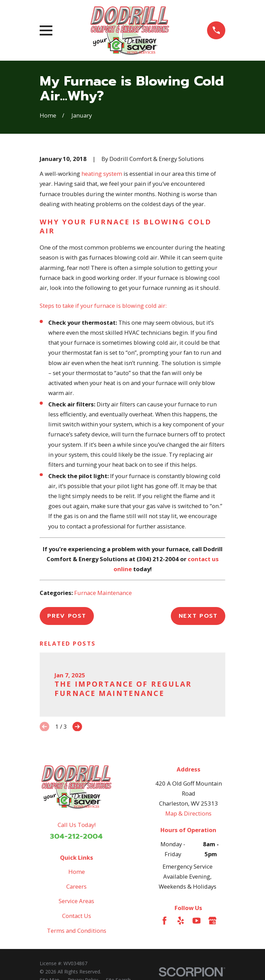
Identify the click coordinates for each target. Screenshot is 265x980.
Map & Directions (188, 813)
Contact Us (77, 916)
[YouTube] (197, 921)
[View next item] (77, 727)
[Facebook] (164, 921)
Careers (76, 886)
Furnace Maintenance (103, 593)
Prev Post (67, 616)
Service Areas (76, 901)
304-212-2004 (76, 836)
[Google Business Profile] (212, 921)
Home (77, 872)
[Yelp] (181, 921)
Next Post (198, 616)
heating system (102, 174)
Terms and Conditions (77, 931)
